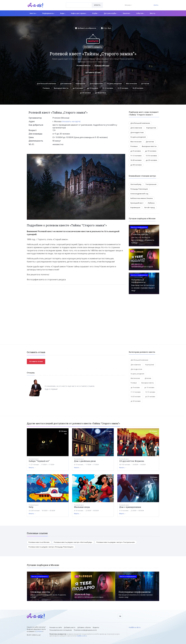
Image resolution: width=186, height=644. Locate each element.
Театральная (151, 184)
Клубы (95, 13)
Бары (63, 13)
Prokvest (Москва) (102, 65)
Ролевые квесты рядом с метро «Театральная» (116, 542)
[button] (123, 156)
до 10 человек (93, 88)
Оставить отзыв (93, 73)
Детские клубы (111, 13)
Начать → (32, 468)
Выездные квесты (61, 88)
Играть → (77, 514)
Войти (156, 5)
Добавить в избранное (86, 28)
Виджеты (96, 627)
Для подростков (96, 84)
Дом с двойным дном (85, 461)
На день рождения (115, 84)
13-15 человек (123, 88)
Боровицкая (135, 208)
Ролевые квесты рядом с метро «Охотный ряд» (73, 542)
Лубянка (151, 203)
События (140, 13)
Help (31, 507)
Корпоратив (81, 84)
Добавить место (70, 627)
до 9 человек (77, 88)
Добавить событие (84, 627)
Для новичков (66, 84)
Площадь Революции (139, 189)
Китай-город (150, 208)
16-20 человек (139, 88)
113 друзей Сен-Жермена (132, 461)
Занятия (127, 13)
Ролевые (45, 88)
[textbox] (79, 3)
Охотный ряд (136, 184)
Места (153, 13)
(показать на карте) (71, 122)
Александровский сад (139, 194)
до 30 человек (101, 93)
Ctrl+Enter (39, 631)
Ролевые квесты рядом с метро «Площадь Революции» (51, 547)
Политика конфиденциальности (85, 630)
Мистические (132, 84)
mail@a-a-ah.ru (82, 636)
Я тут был (106, 28)
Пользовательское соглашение (61, 630)
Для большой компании (46, 84)
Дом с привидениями (130, 507)
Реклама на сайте (56, 627)
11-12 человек (108, 88)
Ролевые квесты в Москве (39, 542)
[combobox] (79, 5)
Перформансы (49, 13)
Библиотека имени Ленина (142, 198)
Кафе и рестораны (79, 13)
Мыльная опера (82, 507)
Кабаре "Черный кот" (39, 461)
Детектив (146, 84)
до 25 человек (85, 93)
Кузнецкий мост (137, 203)
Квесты (33, 13)
